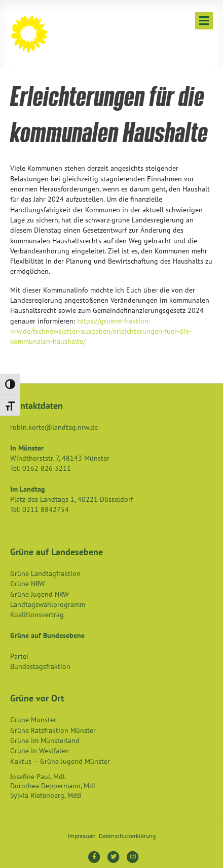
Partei (19, 656)
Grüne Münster (33, 720)
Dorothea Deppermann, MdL (53, 786)
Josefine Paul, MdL (38, 777)
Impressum (82, 836)
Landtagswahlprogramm (48, 604)
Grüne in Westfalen (40, 751)
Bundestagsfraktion (40, 666)
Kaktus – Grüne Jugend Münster (60, 761)
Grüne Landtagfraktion (45, 573)
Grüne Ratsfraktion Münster (53, 730)
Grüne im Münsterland (45, 741)
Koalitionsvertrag (37, 615)
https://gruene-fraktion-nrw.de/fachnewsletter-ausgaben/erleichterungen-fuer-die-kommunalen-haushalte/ (101, 331)
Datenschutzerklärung (127, 836)
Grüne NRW (28, 584)
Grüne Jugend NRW (40, 594)
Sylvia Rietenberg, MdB (46, 795)
